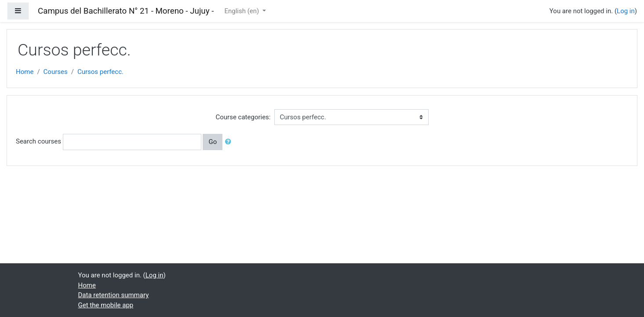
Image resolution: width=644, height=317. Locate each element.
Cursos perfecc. (100, 72)
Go (213, 142)
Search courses (38, 141)
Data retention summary (114, 295)
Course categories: (243, 117)
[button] (230, 142)
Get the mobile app (106, 305)
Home (25, 72)
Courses (56, 72)
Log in (626, 11)
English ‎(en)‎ (242, 11)
